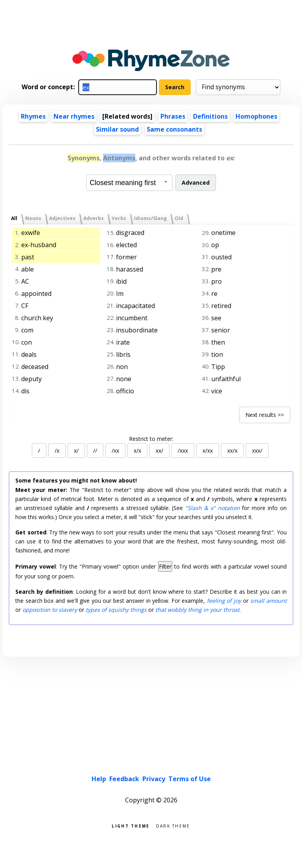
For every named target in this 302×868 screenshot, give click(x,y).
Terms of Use (190, 779)
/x (57, 451)
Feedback (124, 779)
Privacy (154, 779)
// (95, 451)
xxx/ (257, 451)
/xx (115, 451)
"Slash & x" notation (212, 508)
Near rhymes (74, 116)
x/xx (208, 451)
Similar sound (117, 129)
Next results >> (265, 415)
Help (99, 779)
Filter (165, 566)
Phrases (173, 116)
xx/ (159, 451)
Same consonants (174, 129)
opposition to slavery (50, 610)
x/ (76, 451)
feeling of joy (224, 601)
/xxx (183, 451)
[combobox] (129, 183)
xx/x (232, 451)
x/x (137, 451)
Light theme (131, 825)
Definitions (210, 116)
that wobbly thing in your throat (197, 610)
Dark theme (173, 825)
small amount (268, 601)
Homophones (256, 116)
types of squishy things (116, 610)
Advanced (196, 183)
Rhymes (33, 116)
